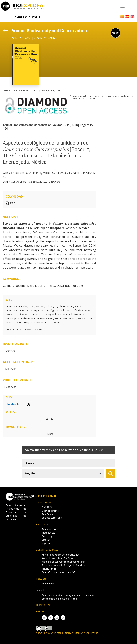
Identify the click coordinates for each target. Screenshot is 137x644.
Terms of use (43, 605)
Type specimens (50, 529)
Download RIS (14, 330)
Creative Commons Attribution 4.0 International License (67, 633)
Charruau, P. (64, 173)
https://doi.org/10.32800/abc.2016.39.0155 (34, 182)
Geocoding (47, 536)
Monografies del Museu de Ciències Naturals (64, 562)
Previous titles (49, 569)
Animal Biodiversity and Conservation (49, 31)
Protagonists (49, 533)
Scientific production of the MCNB (59, 572)
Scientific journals (26, 17)
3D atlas (46, 540)
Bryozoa (46, 543)
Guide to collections (52, 518)
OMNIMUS (47, 507)
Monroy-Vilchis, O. (44, 173)
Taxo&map (47, 514)
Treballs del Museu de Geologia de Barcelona (64, 565)
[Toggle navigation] (123, 6)
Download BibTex (34, 330)
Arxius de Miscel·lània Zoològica (58, 558)
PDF (12, 203)
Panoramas (48, 584)
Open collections (50, 511)
